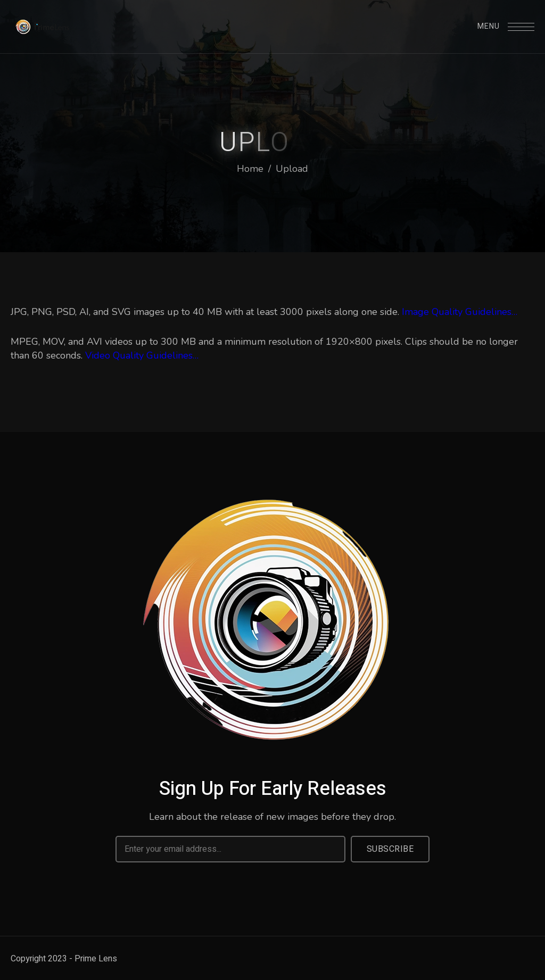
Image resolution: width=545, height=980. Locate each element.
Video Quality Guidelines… (142, 355)
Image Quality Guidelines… (460, 312)
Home (250, 169)
